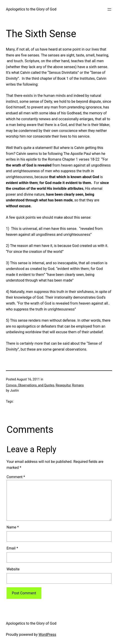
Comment (16, 477)
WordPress (48, 635)
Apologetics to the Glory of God (31, 9)
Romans (78, 385)
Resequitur (63, 385)
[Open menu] (109, 9)
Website (13, 569)
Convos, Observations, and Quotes (30, 385)
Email (12, 548)
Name (13, 527)
